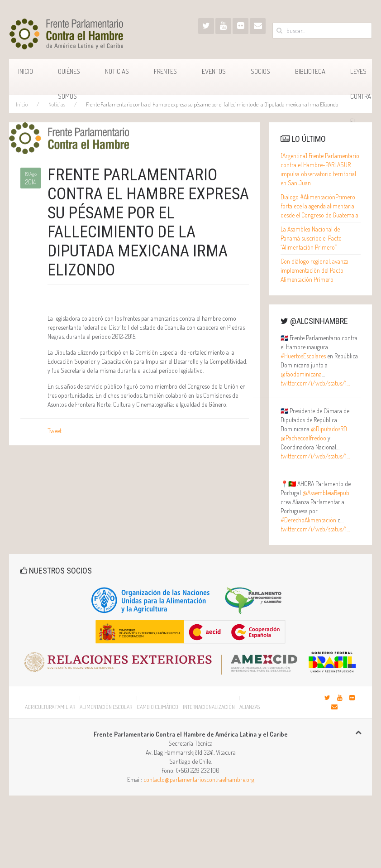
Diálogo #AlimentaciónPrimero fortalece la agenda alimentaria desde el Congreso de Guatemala (319, 206)
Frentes (165, 71)
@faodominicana (301, 374)
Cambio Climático (157, 707)
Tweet (55, 431)
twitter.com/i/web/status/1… (315, 383)
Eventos (214, 71)
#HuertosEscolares (303, 356)
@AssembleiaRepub (326, 493)
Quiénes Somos (69, 81)
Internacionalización (209, 707)
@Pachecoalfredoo (303, 438)
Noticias (117, 71)
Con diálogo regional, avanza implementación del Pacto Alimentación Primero (314, 270)
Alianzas (250, 707)
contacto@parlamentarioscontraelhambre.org (199, 779)
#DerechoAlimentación (308, 520)
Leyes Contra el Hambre (361, 81)
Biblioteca (310, 71)
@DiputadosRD (329, 429)
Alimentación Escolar (106, 707)
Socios (260, 71)
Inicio (26, 71)
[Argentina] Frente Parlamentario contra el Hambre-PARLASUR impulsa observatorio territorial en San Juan (320, 169)
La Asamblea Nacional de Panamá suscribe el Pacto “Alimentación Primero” (311, 238)
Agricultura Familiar (50, 707)
